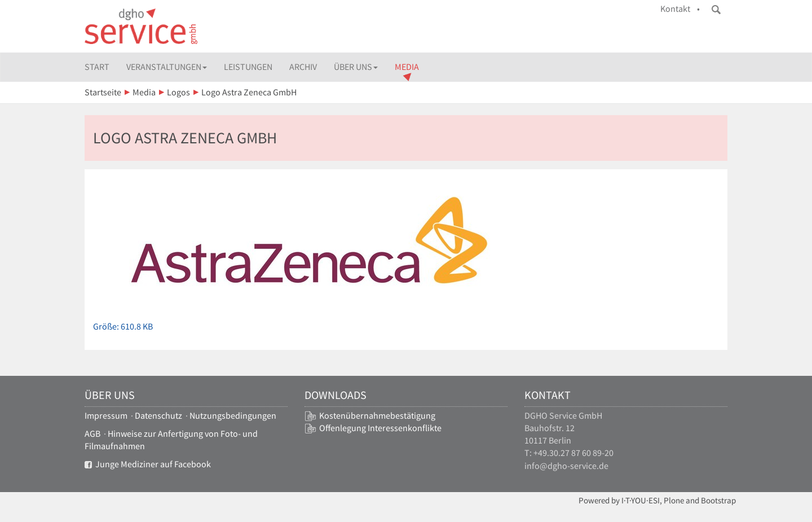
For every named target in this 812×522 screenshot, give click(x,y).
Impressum (106, 416)
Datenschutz (158, 416)
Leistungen (248, 67)
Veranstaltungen (167, 67)
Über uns (356, 67)
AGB (92, 434)
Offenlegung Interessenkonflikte (380, 428)
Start (97, 67)
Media (407, 67)
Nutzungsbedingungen (233, 416)
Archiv (303, 67)
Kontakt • (680, 9)
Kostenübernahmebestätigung (377, 416)
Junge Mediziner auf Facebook (148, 464)
